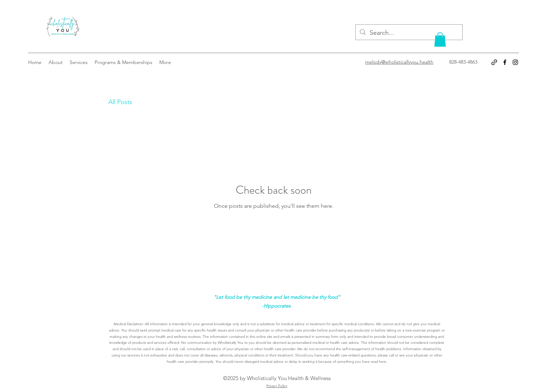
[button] (440, 40)
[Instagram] (515, 62)
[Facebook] (505, 62)
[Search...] (409, 33)
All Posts (120, 102)
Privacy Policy (277, 386)
